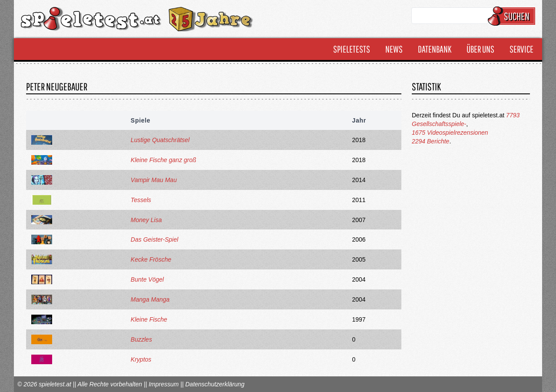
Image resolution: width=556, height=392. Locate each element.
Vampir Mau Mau (154, 180)
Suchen (513, 16)
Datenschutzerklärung (215, 384)
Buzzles (141, 339)
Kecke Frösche (151, 259)
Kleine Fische (149, 319)
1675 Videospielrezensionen (450, 133)
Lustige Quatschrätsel (160, 140)
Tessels (141, 200)
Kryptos (141, 359)
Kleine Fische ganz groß (164, 160)
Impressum (164, 384)
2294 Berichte (430, 141)
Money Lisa (146, 220)
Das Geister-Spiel (154, 239)
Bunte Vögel (147, 279)
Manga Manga (150, 299)
